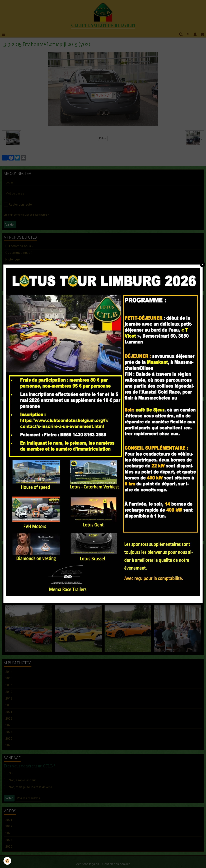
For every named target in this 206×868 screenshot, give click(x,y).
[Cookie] (7, 861)
